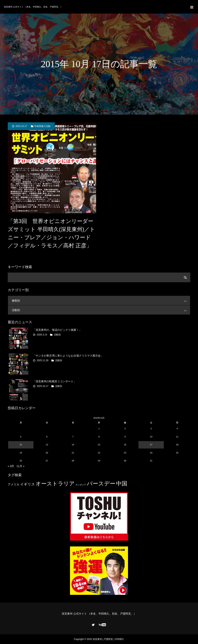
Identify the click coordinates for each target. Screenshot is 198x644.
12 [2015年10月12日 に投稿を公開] (21, 445)
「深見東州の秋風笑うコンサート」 (55, 381)
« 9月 (11, 466)
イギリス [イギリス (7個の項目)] (27, 484)
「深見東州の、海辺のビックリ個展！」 (57, 330)
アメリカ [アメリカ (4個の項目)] (14, 484)
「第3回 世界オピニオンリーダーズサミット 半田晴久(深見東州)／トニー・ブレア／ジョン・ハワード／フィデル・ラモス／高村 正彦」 (51, 233)
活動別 (101, 310)
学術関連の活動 (42, 126)
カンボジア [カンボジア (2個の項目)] (81, 485)
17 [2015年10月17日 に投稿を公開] (151, 445)
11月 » (20, 466)
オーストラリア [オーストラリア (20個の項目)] (55, 484)
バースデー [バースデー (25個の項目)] (101, 483)
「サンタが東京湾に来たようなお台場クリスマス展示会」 (68, 356)
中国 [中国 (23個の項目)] (122, 484)
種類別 (101, 301)
